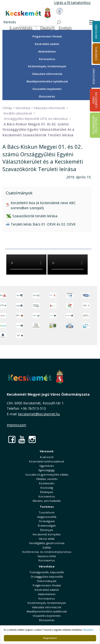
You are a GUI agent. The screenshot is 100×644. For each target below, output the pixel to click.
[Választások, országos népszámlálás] (70, 306)
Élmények (47, 530)
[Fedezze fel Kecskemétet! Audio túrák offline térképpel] (19, 316)
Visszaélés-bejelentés (47, 89)
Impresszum (16, 425)
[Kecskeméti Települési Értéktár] (36, 316)
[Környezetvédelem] (19, 326)
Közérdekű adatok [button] (47, 44)
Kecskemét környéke (47, 534)
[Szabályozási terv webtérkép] (86, 306)
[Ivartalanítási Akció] (19, 335)
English (65, 28)
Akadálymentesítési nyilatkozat (47, 81)
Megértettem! (50, 638)
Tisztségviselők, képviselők (47, 572)
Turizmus (47, 507)
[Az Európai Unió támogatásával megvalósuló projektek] (70, 295)
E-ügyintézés (21, 28)
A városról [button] (47, 457)
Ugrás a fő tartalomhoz (72, 3)
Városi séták (47, 539)
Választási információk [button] (47, 74)
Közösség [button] (47, 488)
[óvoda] (36, 326)
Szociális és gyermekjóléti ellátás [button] (47, 474)
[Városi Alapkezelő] (86, 316)
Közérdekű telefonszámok (47, 461)
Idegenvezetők (47, 517)
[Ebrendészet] (70, 316)
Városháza (94, 76)
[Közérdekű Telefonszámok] (19, 295)
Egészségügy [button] (47, 470)
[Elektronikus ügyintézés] (53, 295)
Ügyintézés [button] (47, 466)
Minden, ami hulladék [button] (47, 501)
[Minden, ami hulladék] (19, 306)
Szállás (47, 547)
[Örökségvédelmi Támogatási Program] (36, 306)
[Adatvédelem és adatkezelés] (36, 295)
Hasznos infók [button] (47, 556)
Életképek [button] (47, 492)
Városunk (47, 451)
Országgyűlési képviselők (47, 577)
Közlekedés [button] (47, 483)
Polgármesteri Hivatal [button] (47, 36)
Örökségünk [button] (47, 521)
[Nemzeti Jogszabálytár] (53, 306)
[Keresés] (37, 22)
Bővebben (89, 630)
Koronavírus (47, 59)
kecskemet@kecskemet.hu (39, 414)
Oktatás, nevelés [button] (47, 479)
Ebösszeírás (47, 96)
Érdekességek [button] (47, 526)
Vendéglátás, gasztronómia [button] (47, 543)
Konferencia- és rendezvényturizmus (47, 552)
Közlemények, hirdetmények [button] (47, 66)
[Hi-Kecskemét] (86, 295)
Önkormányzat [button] (47, 581)
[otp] (53, 326)
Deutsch (47, 28)
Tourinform (47, 512)
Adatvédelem (47, 51)
